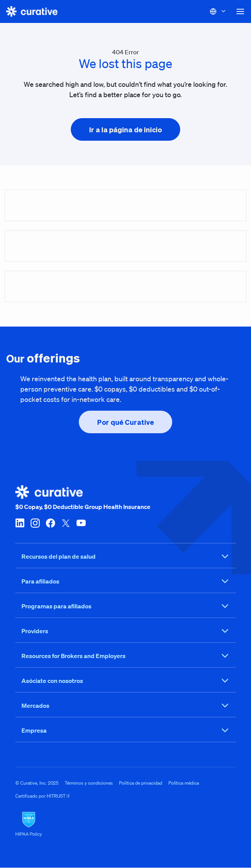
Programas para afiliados (125, 606)
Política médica (184, 783)
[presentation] (125, 129)
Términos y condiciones (89, 783)
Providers (125, 631)
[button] (240, 11)
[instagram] (35, 523)
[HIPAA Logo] (125, 825)
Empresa (125, 731)
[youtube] (81, 523)
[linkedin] (20, 523)
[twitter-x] (66, 523)
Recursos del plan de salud (125, 557)
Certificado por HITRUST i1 (42, 796)
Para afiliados (125, 582)
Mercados (125, 706)
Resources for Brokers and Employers (125, 656)
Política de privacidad (141, 783)
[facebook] (51, 523)
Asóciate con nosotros (125, 681)
